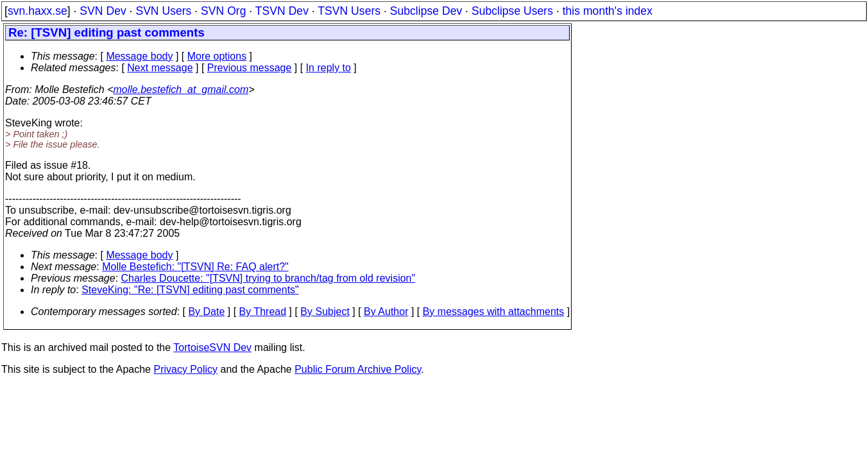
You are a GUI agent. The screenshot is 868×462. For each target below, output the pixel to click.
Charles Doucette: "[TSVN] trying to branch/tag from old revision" (268, 278)
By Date (206, 312)
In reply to (328, 68)
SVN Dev (103, 11)
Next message (160, 68)
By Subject (325, 312)
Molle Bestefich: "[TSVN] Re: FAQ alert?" (195, 267)
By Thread (263, 312)
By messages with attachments (494, 312)
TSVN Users (349, 11)
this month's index (608, 11)
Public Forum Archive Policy (358, 369)
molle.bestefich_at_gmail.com (181, 90)
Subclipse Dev (426, 11)
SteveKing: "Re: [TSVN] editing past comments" (190, 290)
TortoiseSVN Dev (212, 347)
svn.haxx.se (38, 11)
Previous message (250, 68)
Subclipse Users (512, 11)
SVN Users (163, 11)
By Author (386, 312)
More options (217, 56)
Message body (139, 56)
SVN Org (223, 11)
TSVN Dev (282, 11)
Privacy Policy (185, 369)
